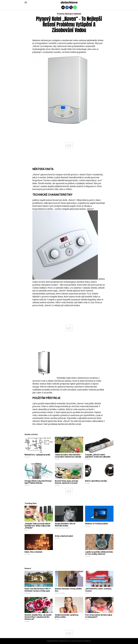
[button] (26, 2)
